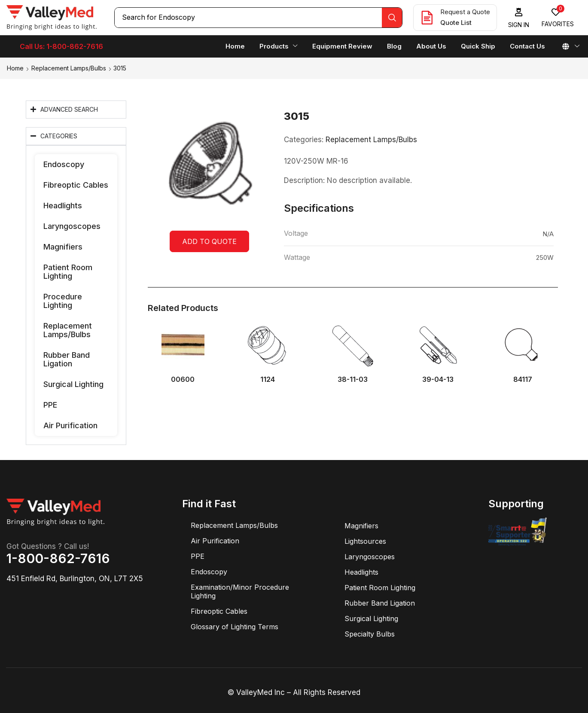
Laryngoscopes (72, 226)
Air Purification (70, 425)
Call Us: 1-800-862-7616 (61, 46)
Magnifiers (63, 247)
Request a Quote (465, 12)
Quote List (456, 23)
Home (15, 68)
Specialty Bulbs (370, 634)
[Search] (392, 18)
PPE (50, 405)
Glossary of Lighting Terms (235, 627)
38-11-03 (353, 379)
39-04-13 (438, 379)
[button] (519, 18)
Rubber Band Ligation (67, 359)
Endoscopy (64, 164)
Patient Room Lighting (68, 272)
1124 (268, 379)
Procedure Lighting (63, 301)
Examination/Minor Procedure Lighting (240, 591)
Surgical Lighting (73, 384)
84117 (523, 379)
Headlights (63, 206)
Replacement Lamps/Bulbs (69, 68)
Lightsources (365, 541)
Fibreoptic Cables (76, 185)
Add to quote (209, 241)
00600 (183, 379)
